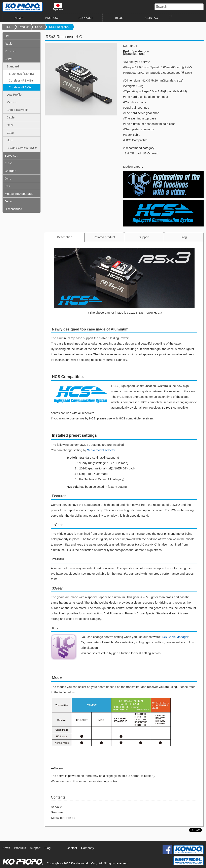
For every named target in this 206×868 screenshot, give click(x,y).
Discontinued (13, 209)
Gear (10, 125)
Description (64, 237)
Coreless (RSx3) (20, 87)
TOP (8, 27)
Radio (9, 43)
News (6, 848)
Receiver (11, 51)
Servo (39, 27)
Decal (8, 201)
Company (88, 848)
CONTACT (153, 18)
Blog (184, 237)
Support (144, 237)
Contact (72, 848)
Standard (13, 66)
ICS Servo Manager (175, 637)
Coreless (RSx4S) (21, 80)
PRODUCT (52, 18)
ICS (7, 186)
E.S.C (9, 163)
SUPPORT (86, 18)
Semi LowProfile (18, 110)
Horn (10, 140)
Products (20, 848)
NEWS (19, 18)
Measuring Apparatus (19, 194)
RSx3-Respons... (60, 27)
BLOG (119, 18)
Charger (10, 171)
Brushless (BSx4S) (21, 74)
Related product (104, 237)
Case (10, 133)
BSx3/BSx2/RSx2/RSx (22, 148)
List (7, 36)
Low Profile (14, 94)
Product (24, 27)
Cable (11, 117)
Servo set (11, 156)
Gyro (8, 178)
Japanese (58, 7)
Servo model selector (101, 450)
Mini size (12, 102)
